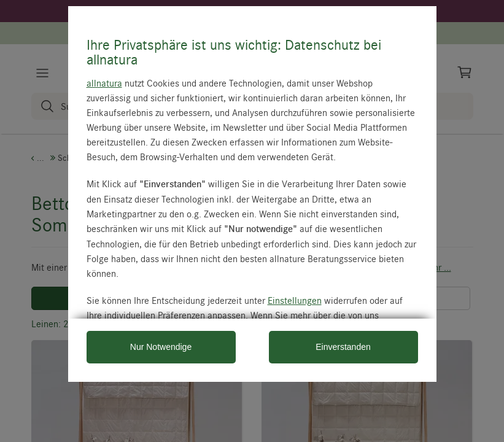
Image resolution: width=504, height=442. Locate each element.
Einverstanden (343, 347)
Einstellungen (295, 300)
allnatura (104, 83)
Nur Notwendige (161, 347)
